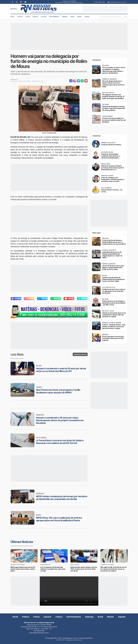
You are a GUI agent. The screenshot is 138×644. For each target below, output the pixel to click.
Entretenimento (54, 17)
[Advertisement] (105, 9)
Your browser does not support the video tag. (69, 591)
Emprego (65, 17)
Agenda (87, 17)
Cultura (43, 17)
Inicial (13, 17)
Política (20, 17)
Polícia (28, 17)
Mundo (79, 17)
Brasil (72, 17)
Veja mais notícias (80, 354)
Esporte (35, 17)
